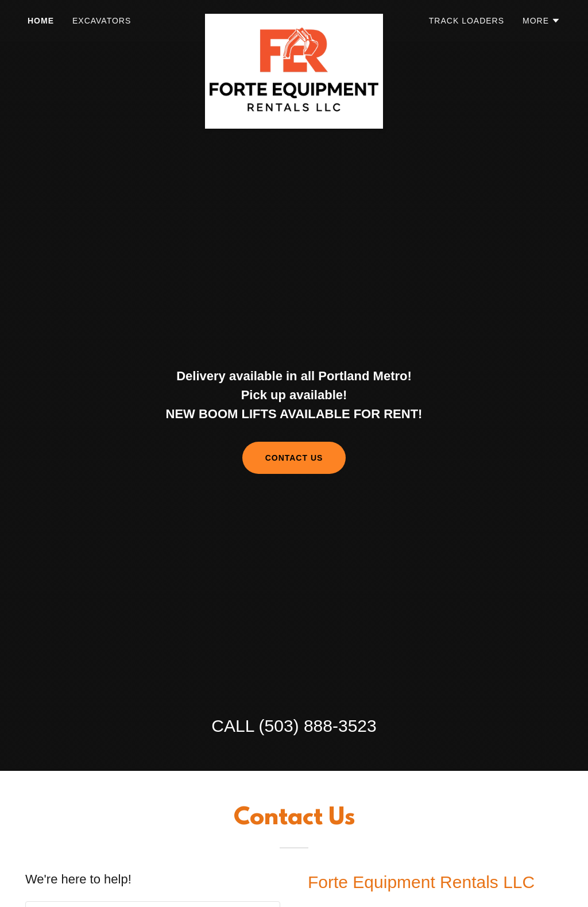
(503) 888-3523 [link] (318, 726)
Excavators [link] (102, 21)
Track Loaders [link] (467, 21)
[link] (294, 18)
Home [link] (41, 21)
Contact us (294, 458)
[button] (541, 21)
